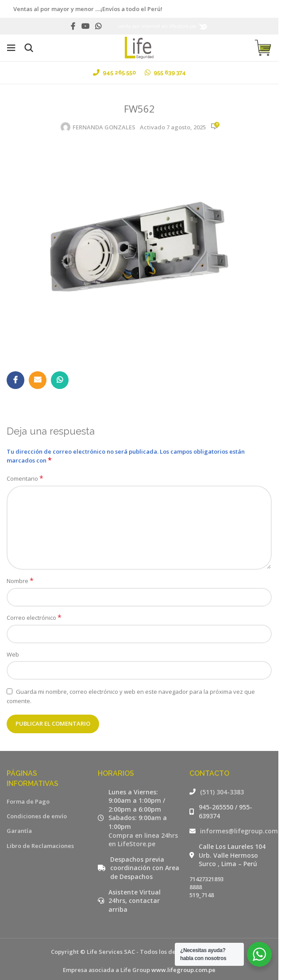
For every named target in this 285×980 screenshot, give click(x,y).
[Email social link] (38, 380)
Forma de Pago (28, 801)
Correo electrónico (34, 618)
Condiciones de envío (37, 816)
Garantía (19, 831)
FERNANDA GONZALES (104, 127)
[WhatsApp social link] (98, 26)
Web (13, 654)
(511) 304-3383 (222, 792)
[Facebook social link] (73, 26)
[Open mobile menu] (11, 48)
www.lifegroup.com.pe (183, 970)
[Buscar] (29, 48)
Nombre (20, 581)
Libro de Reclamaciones (40, 846)
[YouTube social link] (85, 26)
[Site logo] (139, 47)
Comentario (25, 478)
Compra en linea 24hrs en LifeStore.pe (143, 840)
